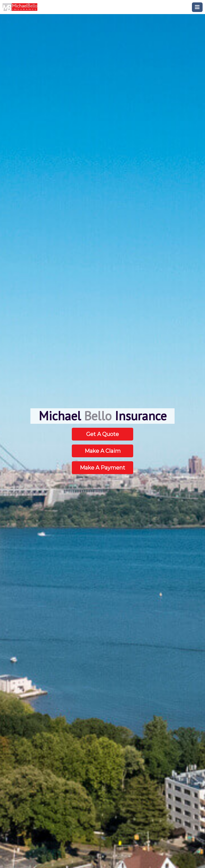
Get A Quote (102, 434)
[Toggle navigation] (197, 7)
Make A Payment (102, 468)
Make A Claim (103, 451)
